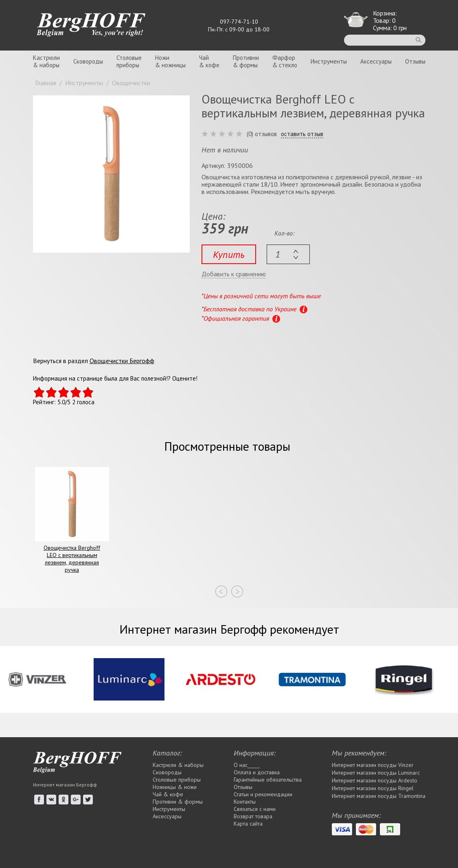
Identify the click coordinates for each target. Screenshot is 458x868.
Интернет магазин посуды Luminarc (376, 773)
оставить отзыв (302, 134)
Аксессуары (376, 61)
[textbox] (288, 254)
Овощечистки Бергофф (122, 361)
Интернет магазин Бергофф (65, 785)
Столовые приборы (177, 780)
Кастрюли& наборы (46, 61)
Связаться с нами (255, 809)
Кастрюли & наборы (178, 765)
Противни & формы (178, 802)
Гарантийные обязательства (268, 780)
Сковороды (88, 61)
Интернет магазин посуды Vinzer (373, 765)
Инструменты (329, 61)
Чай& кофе (209, 61)
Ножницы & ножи (175, 787)
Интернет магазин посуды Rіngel (373, 788)
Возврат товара (253, 816)
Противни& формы (246, 61)
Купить (229, 254)
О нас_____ (247, 765)
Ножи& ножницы (170, 61)
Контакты (245, 802)
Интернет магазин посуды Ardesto (375, 780)
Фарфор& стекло (285, 61)
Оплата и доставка (257, 772)
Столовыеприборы (129, 61)
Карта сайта (248, 824)
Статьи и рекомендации (263, 794)
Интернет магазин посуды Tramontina (379, 796)
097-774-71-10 (239, 22)
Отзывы (415, 61)
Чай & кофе (168, 794)
